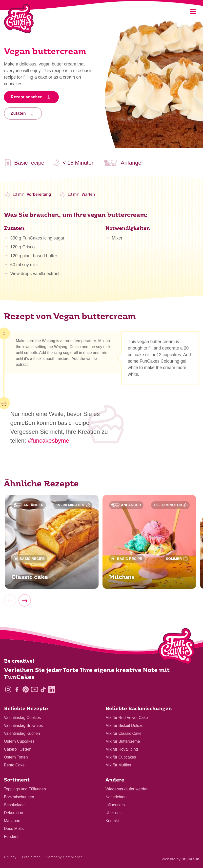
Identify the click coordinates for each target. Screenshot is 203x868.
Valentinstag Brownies (23, 726)
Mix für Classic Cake (123, 733)
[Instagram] (8, 689)
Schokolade (14, 805)
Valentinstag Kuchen (22, 733)
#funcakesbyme (48, 441)
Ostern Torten (16, 757)
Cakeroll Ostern (18, 749)
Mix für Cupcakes (121, 757)
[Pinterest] (26, 689)
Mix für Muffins (118, 765)
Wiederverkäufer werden (127, 789)
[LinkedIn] (52, 689)
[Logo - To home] (176, 647)
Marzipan (12, 821)
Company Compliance (64, 857)
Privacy (10, 857)
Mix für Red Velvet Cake (127, 718)
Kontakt (112, 821)
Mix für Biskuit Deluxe (124, 726)
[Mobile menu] (193, 12)
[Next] (24, 603)
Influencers (115, 805)
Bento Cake (14, 765)
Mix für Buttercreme (123, 741)
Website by (180, 859)
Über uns (113, 813)
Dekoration (13, 813)
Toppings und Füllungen (25, 789)
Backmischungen (19, 797)
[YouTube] (34, 689)
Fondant (11, 836)
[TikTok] (43, 689)
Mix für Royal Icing (122, 749)
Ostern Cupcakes (19, 741)
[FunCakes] (19, 19)
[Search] (180, 12)
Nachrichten (116, 797)
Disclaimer (31, 857)
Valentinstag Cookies (22, 718)
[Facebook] (17, 689)
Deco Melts (14, 829)
